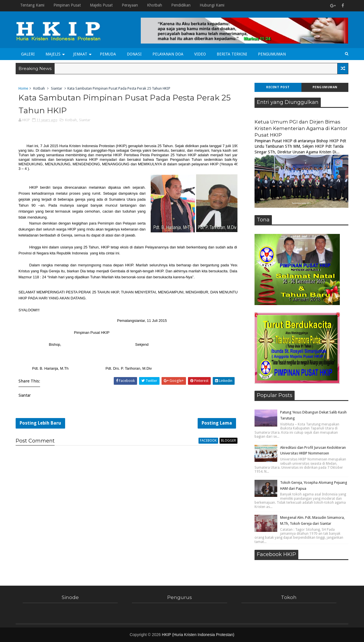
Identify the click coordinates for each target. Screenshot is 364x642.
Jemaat (80, 54)
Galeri (28, 54)
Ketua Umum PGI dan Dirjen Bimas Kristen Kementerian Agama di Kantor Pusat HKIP (301, 128)
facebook (208, 441)
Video (200, 54)
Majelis (53, 54)
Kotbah (39, 88)
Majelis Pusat (101, 5)
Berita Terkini (232, 54)
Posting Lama (217, 423)
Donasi (134, 54)
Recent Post (278, 87)
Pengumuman (272, 54)
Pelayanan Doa (168, 54)
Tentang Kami (32, 5)
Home (23, 88)
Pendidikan (181, 5)
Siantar (57, 88)
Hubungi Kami (212, 5)
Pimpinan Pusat (67, 5)
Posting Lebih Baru (40, 423)
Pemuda (108, 54)
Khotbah (155, 5)
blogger (228, 441)
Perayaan (130, 5)
